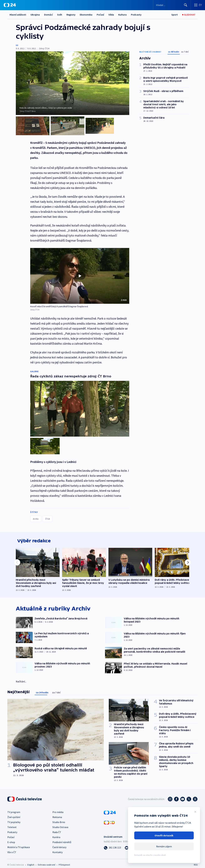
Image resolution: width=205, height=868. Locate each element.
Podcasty (136, 15)
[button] (80, 273)
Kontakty (58, 849)
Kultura (122, 15)
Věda (111, 15)
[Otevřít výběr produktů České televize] (198, 5)
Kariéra (56, 834)
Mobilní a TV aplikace (19, 844)
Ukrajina (35, 15)
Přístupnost (64, 861)
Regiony (71, 15)
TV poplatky (14, 818)
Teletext (12, 824)
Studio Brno (59, 818)
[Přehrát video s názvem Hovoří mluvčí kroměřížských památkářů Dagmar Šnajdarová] (80, 273)
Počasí (100, 15)
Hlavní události (18, 15)
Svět (60, 15)
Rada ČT (57, 829)
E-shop (11, 839)
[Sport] (175, 15)
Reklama (57, 813)
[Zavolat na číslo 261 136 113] (112, 844)
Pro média (58, 808)
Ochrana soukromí (46, 861)
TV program (14, 808)
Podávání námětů (62, 839)
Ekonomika (86, 15)
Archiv (36, 513)
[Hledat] (186, 5)
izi (17, 45)
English (31, 861)
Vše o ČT (12, 849)
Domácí (48, 15)
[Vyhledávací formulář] (172, 5)
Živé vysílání (14, 813)
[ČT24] (10, 5)
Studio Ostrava (60, 824)
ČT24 (47, 513)
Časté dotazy (59, 844)
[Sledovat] (189, 15)
